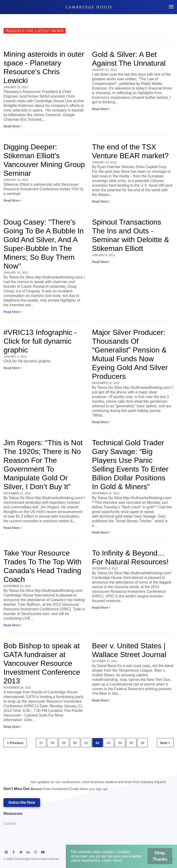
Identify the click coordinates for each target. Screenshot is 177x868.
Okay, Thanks (154, 858)
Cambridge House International (36, 859)
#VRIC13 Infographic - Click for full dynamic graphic (40, 341)
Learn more (113, 861)
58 (52, 743)
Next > (165, 743)
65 (131, 743)
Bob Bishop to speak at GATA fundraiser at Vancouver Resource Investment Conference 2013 (42, 663)
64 (120, 743)
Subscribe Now (22, 802)
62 (98, 743)
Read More (13, 126)
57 (41, 743)
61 (86, 743)
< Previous (15, 743)
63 (109, 743)
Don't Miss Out (85, 787)
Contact (10, 823)
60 (75, 743)
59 (64, 743)
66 (142, 743)
